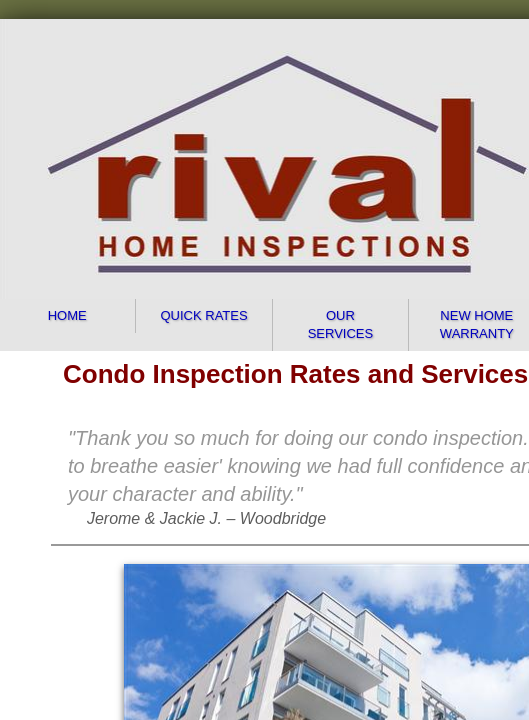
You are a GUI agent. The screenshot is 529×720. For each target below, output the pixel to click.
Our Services (341, 324)
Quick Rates (203, 315)
